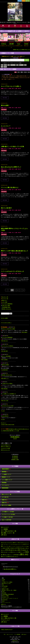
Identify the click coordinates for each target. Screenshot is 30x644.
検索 (27, 60)
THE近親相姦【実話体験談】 (8, 594)
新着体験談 (5, 472)
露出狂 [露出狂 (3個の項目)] (10, 556)
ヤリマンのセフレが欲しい (6, 323)
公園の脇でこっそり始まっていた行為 (12, 146)
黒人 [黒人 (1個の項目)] (17, 557)
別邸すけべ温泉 (5, 589)
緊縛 (5, 370)
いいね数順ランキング (6, 474)
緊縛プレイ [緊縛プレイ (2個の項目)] (22, 552)
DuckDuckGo (5, 600)
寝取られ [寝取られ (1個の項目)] (3, 550)
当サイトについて (5, 527)
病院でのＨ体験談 (5, 365)
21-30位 (6, 425)
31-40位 (9, 425)
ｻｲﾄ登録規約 (15, 456)
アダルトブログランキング (7, 630)
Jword (3, 601)
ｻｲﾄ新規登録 (15, 458)
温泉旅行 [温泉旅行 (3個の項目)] (25, 550)
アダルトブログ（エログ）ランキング (10, 598)
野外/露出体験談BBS (15, 437)
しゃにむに (4, 588)
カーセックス (13, 65)
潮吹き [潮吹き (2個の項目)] (3, 552)
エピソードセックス (6, 602)
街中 (19, 429)
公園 (25, 65)
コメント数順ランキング (7, 480)
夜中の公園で (5, 105)
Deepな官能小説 (5, 416)
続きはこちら (4, 604)
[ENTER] (15, 439)
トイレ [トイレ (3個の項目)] (8, 546)
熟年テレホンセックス (5, 450)
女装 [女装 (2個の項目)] (27, 548)
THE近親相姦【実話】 (6, 307)
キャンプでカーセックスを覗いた (11, 86)
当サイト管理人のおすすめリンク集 (9, 531)
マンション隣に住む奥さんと (10, 187)
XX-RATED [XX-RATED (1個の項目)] (22, 543)
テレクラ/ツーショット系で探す (8, 514)
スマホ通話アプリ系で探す (7, 517)
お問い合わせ (4, 535)
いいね (25, 72)
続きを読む (5, 98)
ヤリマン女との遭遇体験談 (7, 304)
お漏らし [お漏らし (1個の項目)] (3, 545)
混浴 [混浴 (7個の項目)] (20, 550)
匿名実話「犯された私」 (7, 309)
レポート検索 (5, 302)
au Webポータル (5, 597)
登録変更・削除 (15, 460)
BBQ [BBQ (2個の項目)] (3, 543)
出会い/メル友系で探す (7, 520)
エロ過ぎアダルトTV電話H (7, 384)
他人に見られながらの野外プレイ (11, 167)
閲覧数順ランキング (6, 477)
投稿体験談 (4, 483)
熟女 (5, 341)
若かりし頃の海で (6, 208)
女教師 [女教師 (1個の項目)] (24, 548)
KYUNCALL (4, 44)
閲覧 (22, 72)
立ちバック (21, 65)
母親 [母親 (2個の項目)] (16, 550)
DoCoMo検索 (5, 586)
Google (3, 579)
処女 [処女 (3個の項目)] (5, 548)
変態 (7, 351)
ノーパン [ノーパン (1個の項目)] (13, 547)
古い (19, 72)
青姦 (25, 332)
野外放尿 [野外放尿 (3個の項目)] (17, 555)
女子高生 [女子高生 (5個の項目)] (19, 548)
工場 (2, 67)
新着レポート (5, 300)
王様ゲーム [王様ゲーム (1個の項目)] (8, 552)
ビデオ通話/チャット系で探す (8, 512)
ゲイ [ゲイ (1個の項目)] (4, 547)
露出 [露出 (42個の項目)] (24, 554)
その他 (7, 401)
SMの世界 (4, 593)
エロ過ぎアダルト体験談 (7, 582)
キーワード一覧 (5, 299)
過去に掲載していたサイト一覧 (8, 533)
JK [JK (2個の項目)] (9, 543)
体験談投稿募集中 (6, 469)
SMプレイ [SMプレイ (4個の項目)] (16, 543)
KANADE (26, 44)
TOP (5, 634)
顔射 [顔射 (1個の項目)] (14, 557)
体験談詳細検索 (5, 488)
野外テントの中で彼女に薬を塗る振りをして (14, 251)
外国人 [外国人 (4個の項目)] (9, 548)
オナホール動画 (4, 318)
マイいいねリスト (5, 485)
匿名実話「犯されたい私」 (7, 375)
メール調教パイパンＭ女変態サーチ (9, 394)
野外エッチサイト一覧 (6, 494)
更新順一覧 (5, 503)
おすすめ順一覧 (5, 497)
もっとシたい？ (6, 126)
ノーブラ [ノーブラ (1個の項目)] (17, 547)
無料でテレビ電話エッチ (6, 447)
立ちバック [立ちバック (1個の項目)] (16, 552)
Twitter (3, 592)
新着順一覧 (5, 500)
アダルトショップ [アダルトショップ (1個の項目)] (9, 545)
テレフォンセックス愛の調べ (8, 346)
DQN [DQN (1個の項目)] (6, 543)
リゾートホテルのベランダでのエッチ (12, 271)
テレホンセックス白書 (5, 448)
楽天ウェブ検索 (5, 596)
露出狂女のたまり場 (6, 583)
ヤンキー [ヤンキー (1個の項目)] (21, 547)
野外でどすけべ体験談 (6, 505)
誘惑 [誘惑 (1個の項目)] (6, 555)
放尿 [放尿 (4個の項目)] (12, 550)
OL (22, 429)
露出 (2, 65)
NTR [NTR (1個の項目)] (11, 543)
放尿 (8, 65)
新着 (16, 72)
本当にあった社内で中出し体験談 (8, 329)
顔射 (17, 65)
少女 (7, 341)
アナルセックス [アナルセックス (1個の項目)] (20, 545)
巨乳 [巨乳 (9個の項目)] (8, 550)
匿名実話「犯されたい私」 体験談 (9, 590)
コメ (29, 72)
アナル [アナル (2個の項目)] (15, 545)
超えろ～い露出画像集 (6, 356)
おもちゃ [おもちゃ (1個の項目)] (27, 543)
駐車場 (5, 67)
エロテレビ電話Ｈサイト (6, 445)
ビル (17, 429)
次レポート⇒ (4, 423)
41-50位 (13, 425)
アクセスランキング (5, 620)
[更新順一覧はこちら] (26, 50)
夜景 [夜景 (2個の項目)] (14, 548)
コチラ (23, 56)
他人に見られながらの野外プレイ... (10, 569)
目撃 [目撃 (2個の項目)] (12, 552)
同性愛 (4, 431)
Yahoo (3, 581)
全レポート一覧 (5, 297)
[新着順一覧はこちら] (17, 50)
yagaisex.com (15, 641)
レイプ (7, 378)
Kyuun (19, 44)
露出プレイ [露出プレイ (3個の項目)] (4, 556)
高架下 (5, 65)
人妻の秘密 (11, 44)
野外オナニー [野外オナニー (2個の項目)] (11, 555)
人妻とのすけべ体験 (6, 305)
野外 (23, 332)
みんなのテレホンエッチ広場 (8, 406)
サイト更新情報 (4, 529)
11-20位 (3, 425)
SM (5, 401)
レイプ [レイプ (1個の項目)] (25, 547)
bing (3, 585)
